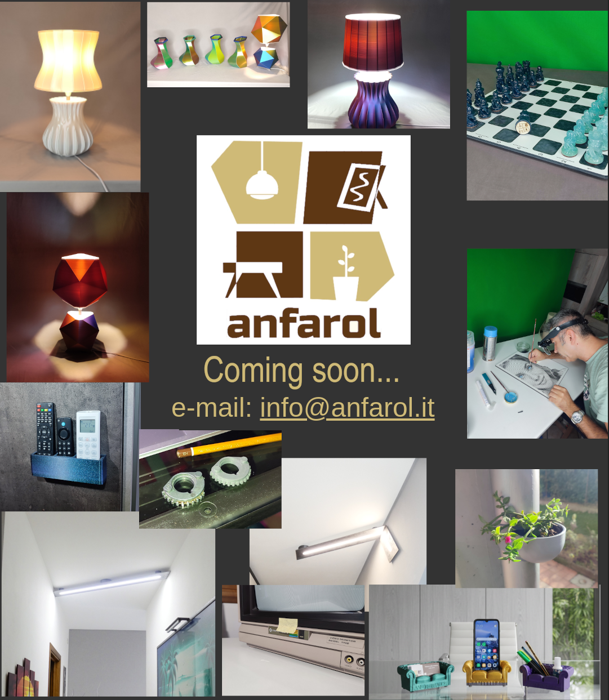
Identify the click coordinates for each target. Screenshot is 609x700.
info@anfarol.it (347, 407)
